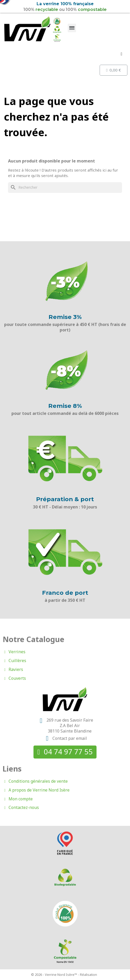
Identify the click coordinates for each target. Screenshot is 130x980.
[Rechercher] (65, 188)
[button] (65, 752)
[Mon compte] (121, 54)
